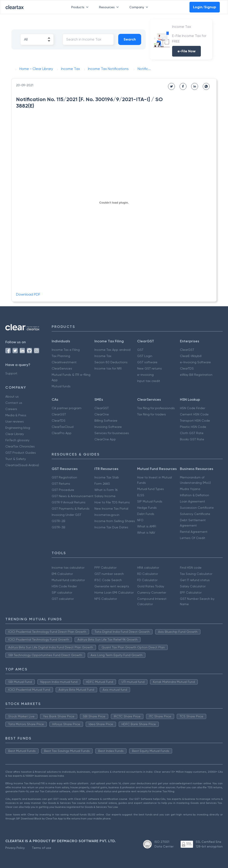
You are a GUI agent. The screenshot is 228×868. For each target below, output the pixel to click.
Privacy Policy (15, 848)
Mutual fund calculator (68, 580)
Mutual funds (61, 386)
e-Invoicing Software (195, 362)
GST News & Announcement (73, 496)
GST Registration (64, 477)
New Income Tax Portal (111, 509)
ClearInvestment (64, 362)
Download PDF (28, 294)
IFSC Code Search (108, 580)
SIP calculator (62, 592)
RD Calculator (148, 574)
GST (140, 350)
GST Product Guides (21, 453)
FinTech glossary (17, 440)
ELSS (141, 495)
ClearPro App (62, 433)
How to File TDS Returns (112, 502)
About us (12, 396)
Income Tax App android (112, 350)
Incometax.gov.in (107, 515)
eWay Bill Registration (196, 375)
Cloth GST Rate (192, 433)
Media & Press (16, 415)
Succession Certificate (197, 508)
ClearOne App (105, 439)
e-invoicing (145, 375)
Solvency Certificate (195, 514)
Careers (11, 409)
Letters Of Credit (193, 538)
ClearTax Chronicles (20, 446)
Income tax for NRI (108, 368)
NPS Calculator (106, 599)
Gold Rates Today (151, 586)
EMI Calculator (62, 574)
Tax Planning (61, 356)
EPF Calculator (191, 592)
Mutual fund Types (151, 489)
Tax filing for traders (152, 414)
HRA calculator (148, 568)
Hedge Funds (147, 508)
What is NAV (146, 533)
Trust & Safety (16, 459)
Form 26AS (102, 484)
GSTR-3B (58, 527)
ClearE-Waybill (191, 356)
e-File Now (186, 51)
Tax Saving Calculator (196, 574)
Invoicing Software (108, 427)
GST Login (145, 356)
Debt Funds (146, 514)
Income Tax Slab (107, 477)
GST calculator (63, 599)
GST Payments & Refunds (71, 509)
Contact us (14, 403)
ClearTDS (187, 368)
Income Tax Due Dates (111, 527)
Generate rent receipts (112, 586)
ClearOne (102, 414)
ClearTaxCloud (63, 427)
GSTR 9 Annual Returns (69, 502)
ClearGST (187, 350)
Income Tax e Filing (66, 350)
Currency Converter (152, 592)
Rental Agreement (194, 532)
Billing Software (106, 421)
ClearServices (62, 368)
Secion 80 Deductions (111, 362)
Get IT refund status (195, 580)
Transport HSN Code (195, 421)
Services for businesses (112, 433)
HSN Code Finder (192, 408)
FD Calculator (147, 580)
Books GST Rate (192, 439)
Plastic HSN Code (193, 427)
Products (81, 7)
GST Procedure (63, 490)
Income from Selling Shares (115, 521)
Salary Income (105, 496)
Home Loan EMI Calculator (114, 592)
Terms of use (42, 848)
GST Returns (61, 484)
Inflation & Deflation (194, 495)
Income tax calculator (68, 568)
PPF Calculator (105, 568)
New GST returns (150, 368)
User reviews (15, 421)
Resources (110, 7)
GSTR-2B (58, 521)
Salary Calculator (193, 586)
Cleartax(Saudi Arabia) (22, 465)
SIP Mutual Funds (150, 501)
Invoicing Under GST (66, 515)
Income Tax (103, 356)
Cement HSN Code (194, 414)
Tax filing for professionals (156, 408)
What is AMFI (147, 526)
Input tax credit (149, 381)
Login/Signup (205, 7)
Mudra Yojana (190, 489)
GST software (147, 362)
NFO (140, 520)
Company (140, 7)
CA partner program (67, 408)
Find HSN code (191, 568)
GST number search (109, 574)
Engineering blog (18, 428)
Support (11, 373)
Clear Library (15, 434)
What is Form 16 (106, 490)
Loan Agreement (192, 501)
